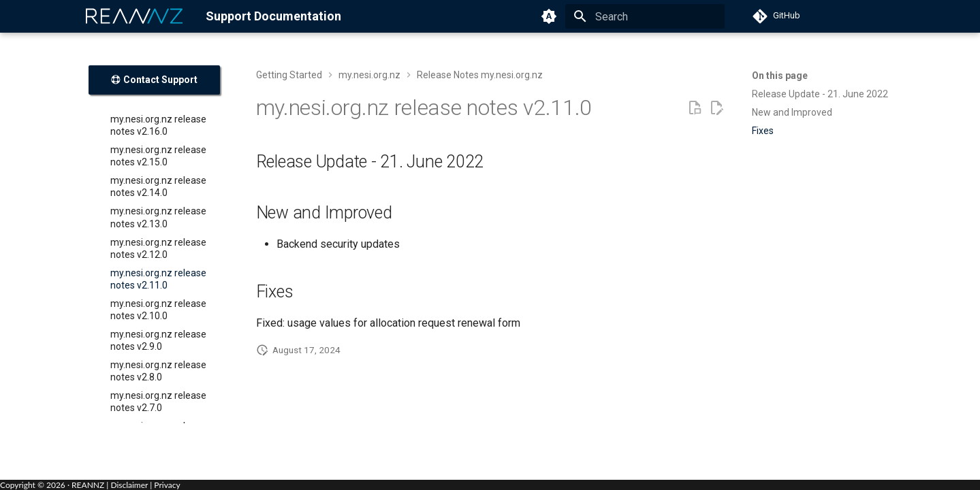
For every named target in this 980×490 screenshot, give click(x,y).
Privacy (167, 485)
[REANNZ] (135, 16)
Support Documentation (273, 16)
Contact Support (154, 80)
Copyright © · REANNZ (52, 485)
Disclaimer (129, 485)
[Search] (645, 16)
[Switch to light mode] (549, 16)
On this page (780, 76)
